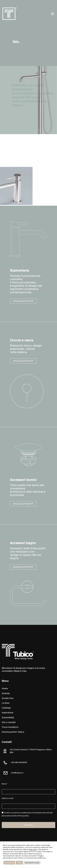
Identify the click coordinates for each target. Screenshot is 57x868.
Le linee (6, 703)
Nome (5, 784)
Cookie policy (32, 850)
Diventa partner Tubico (13, 732)
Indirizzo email (8, 799)
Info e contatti (9, 722)
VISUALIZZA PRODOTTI (23, 301)
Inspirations (8, 713)
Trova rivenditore (10, 727)
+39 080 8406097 (19, 762)
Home (5, 688)
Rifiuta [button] (19, 863)
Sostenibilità (8, 718)
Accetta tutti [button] (9, 863)
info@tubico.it (17, 773)
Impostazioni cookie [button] (32, 863)
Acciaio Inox (8, 698)
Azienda (6, 693)
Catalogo (6, 708)
